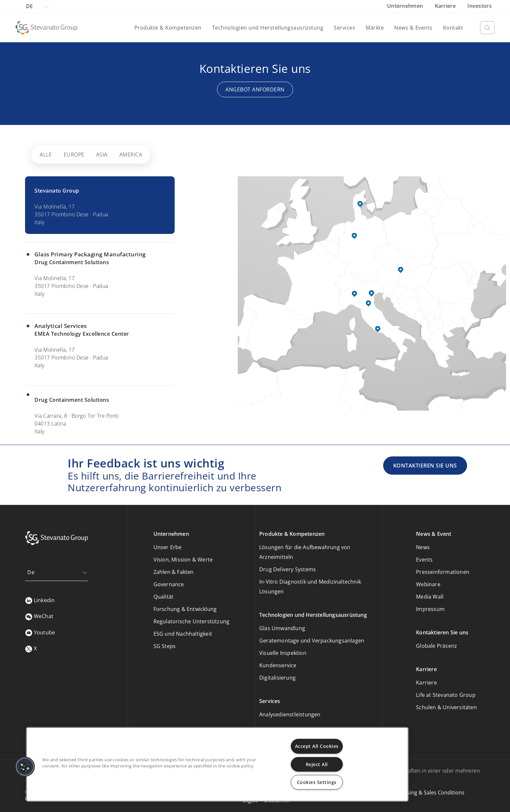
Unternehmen (406, 6)
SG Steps (165, 646)
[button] (25, 767)
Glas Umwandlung (282, 628)
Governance (169, 584)
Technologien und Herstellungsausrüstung (268, 28)
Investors (480, 6)
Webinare (428, 584)
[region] (217, 764)
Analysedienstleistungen (290, 714)
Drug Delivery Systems (288, 569)
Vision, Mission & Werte (183, 560)
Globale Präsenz (436, 646)
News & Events (413, 28)
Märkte (375, 28)
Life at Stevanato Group (446, 695)
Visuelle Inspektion (283, 653)
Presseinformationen (443, 572)
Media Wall (430, 597)
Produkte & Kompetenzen (168, 28)
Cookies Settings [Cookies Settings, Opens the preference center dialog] (317, 782)
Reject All (317, 764)
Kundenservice (278, 665)
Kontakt (453, 28)
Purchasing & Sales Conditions (427, 792)
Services (344, 28)
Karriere (446, 6)
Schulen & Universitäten (446, 707)
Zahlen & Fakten (174, 572)
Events (424, 560)
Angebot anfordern (255, 89)
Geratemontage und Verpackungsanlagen (312, 641)
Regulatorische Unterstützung (192, 621)
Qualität (164, 597)
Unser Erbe (168, 547)
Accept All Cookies (317, 746)
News (423, 547)
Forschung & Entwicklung (185, 609)
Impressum (430, 609)
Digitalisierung (277, 678)
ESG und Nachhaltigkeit (183, 634)
